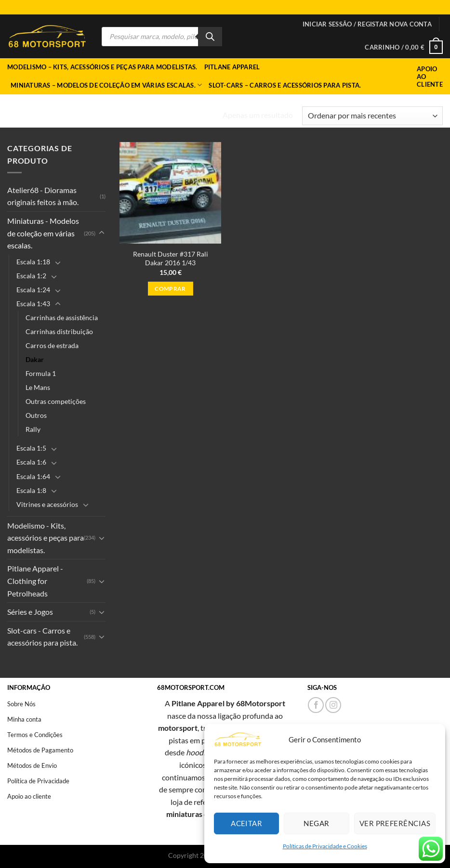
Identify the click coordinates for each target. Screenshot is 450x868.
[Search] (210, 37)
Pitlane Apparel (232, 67)
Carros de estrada (52, 345)
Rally (33, 429)
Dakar (35, 359)
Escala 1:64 (33, 476)
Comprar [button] (170, 289)
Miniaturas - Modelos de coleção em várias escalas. (97, 112)
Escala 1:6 (31, 462)
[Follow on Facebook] (316, 705)
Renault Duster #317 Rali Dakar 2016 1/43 (171, 259)
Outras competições (56, 401)
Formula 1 (41, 373)
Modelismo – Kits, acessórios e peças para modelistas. (102, 67)
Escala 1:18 (33, 262)
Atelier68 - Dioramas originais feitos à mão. (43, 196)
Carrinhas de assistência (62, 317)
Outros (36, 415)
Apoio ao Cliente (430, 77)
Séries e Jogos (30, 612)
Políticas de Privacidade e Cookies (325, 846)
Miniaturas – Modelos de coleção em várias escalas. (106, 85)
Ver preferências (395, 823)
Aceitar (246, 823)
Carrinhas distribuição (59, 331)
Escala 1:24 (33, 290)
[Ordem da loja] (372, 116)
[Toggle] (102, 233)
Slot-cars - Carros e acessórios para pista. (42, 637)
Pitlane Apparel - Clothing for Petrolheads (35, 581)
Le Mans (38, 387)
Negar (316, 823)
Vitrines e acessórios (47, 504)
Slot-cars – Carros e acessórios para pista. (285, 85)
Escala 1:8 (31, 490)
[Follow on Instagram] (333, 705)
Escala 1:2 (31, 276)
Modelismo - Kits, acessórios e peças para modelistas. (46, 538)
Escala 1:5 (31, 448)
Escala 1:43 (33, 304)
